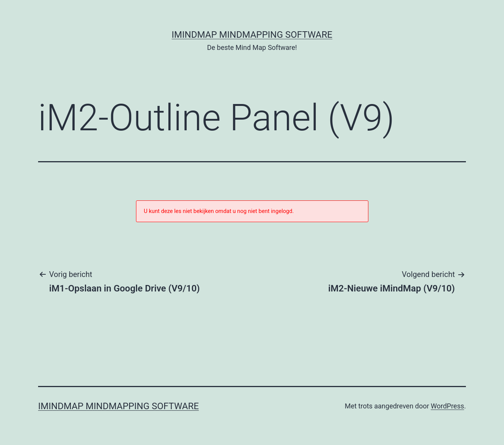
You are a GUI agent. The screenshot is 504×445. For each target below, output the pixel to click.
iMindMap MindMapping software (252, 35)
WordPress (447, 406)
